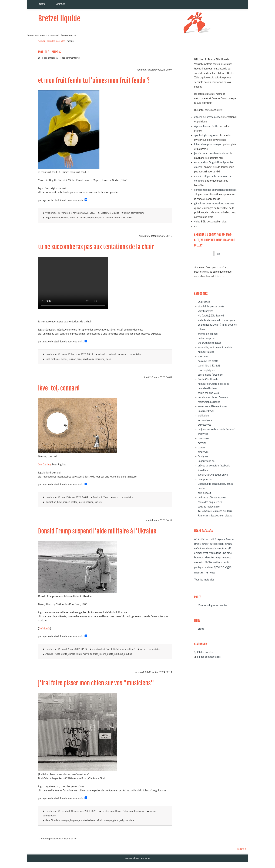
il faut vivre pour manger (208, 144)
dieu (48, 820)
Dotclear (145, 858)
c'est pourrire (205, 479)
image (218, 557)
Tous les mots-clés (56, 41)
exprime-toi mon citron (214, 548)
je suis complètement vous (212, 406)
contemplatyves (206, 370)
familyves (203, 456)
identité (209, 557)
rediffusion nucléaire (209, 402)
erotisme (55, 359)
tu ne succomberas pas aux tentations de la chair (96, 247)
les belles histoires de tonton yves (216, 320)
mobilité (227, 557)
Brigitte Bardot (53, 218)
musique (108, 820)
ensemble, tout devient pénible (215, 347)
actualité (211, 539)
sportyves (203, 356)
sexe (123, 218)
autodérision (217, 544)
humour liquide (206, 352)
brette (201, 629)
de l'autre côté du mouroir (212, 497)
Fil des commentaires (69, 58)
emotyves (203, 452)
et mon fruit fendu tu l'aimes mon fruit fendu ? (94, 81)
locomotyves (205, 420)
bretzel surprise (206, 338)
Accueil (42, 41)
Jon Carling (44, 464)
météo (82, 502)
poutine (128, 654)
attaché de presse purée (207, 117)
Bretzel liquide (59, 19)
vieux (131, 820)
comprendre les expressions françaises (215, 190)
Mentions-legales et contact (213, 605)
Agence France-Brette (56, 654)
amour (205, 544)
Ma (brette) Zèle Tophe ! (211, 316)
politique (119, 654)
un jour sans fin (206, 461)
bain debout (204, 493)
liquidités (203, 470)
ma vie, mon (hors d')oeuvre (213, 397)
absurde (199, 539)
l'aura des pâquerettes (210, 502)
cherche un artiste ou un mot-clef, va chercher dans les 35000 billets (215, 240)
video (108, 359)
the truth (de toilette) (209, 343)
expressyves (204, 425)
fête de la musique (60, 820)
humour (199, 557)
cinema (65, 218)
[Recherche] (204, 254)
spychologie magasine (94, 359)
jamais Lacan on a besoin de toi (211, 153)
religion (72, 359)
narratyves (203, 438)
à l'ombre (219, 276)
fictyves (202, 443)
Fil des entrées (48, 58)
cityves (202, 447)
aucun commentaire (134, 213)
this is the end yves (208, 393)
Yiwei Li (130, 218)
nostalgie (199, 562)
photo (117, 218)
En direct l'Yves (101, 497)
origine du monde (104, 218)
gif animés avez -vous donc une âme (214, 203)
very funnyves (205, 311)
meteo (74, 502)
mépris (91, 218)
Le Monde (45, 628)
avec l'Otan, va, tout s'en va (213, 475)
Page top (241, 849)
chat (48, 359)
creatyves (203, 434)
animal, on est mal (107, 354)
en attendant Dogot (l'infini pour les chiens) (114, 649)
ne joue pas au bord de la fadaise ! (216, 429)
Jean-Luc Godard (78, 218)
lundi (60, 502)
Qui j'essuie (204, 302)
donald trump (75, 654)
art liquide (203, 415)
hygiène (74, 820)
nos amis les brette (208, 361)
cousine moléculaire (209, 507)
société (98, 502)
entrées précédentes (51, 839)
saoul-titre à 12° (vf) (209, 365)
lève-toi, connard (59, 388)
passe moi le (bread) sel (210, 375)
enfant (198, 548)
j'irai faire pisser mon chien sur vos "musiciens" (96, 683)
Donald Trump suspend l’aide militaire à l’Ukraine (97, 531)
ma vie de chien (90, 654)
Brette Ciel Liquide (110, 213)
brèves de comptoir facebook (214, 465)
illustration (51, 502)
